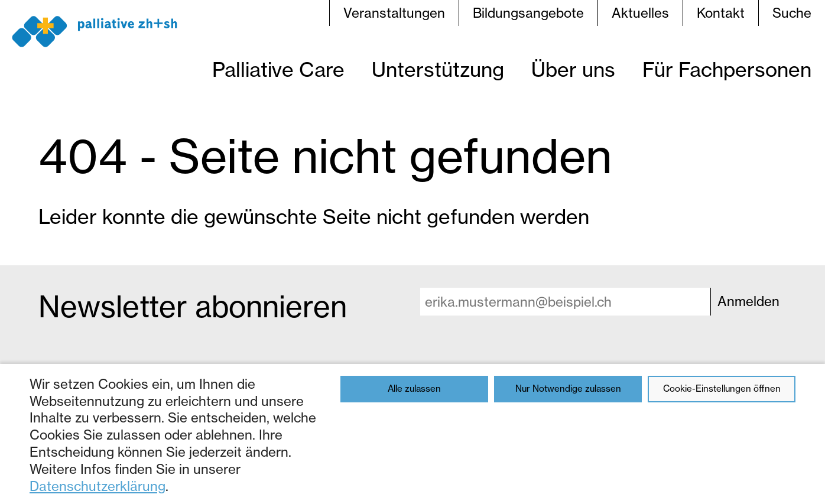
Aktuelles (640, 13)
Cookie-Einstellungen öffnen (722, 388)
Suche (792, 13)
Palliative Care (278, 69)
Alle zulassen (414, 388)
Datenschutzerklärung (98, 486)
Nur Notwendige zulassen (568, 388)
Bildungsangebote (528, 13)
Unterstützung (438, 69)
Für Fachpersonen (727, 69)
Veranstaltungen (394, 13)
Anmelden (748, 301)
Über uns (573, 69)
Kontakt (721, 13)
